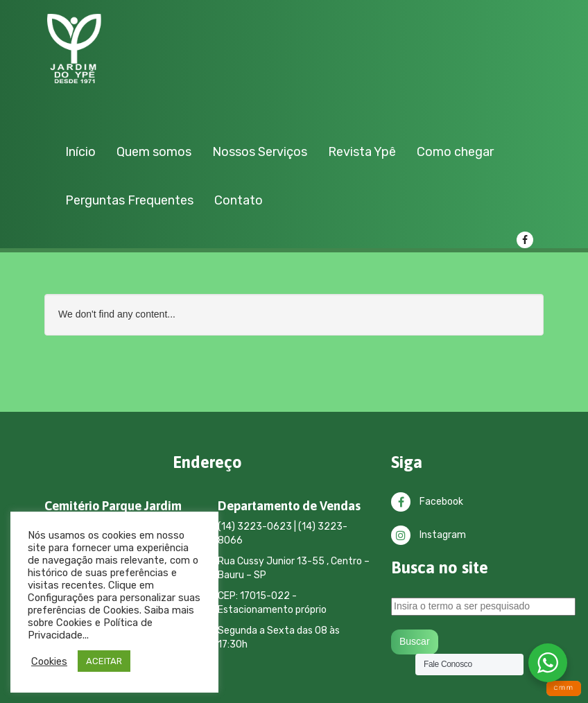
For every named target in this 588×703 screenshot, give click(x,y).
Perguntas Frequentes (129, 200)
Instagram (429, 535)
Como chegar (455, 152)
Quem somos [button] (154, 152)
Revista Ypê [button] (362, 152)
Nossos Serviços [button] (260, 152)
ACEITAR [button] (104, 661)
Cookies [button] (49, 661)
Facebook (427, 502)
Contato (239, 200)
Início (80, 152)
